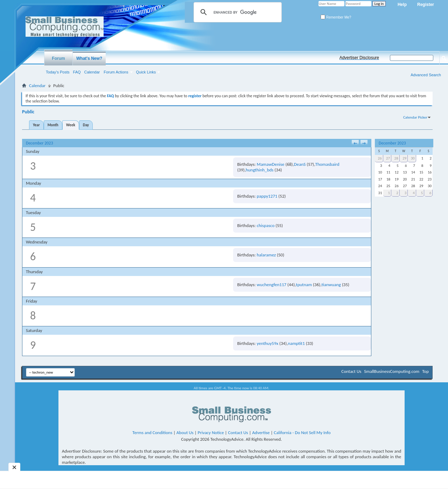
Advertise (261, 433)
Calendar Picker (415, 117)
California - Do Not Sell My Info (302, 433)
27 (388, 158)
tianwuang (331, 285)
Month (53, 125)
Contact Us (351, 371)
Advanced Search (426, 75)
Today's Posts (58, 72)
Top (425, 371)
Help (402, 5)
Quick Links (146, 72)
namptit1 (296, 343)
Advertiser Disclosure (359, 58)
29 (404, 158)
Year (36, 125)
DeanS (300, 164)
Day (86, 125)
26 (380, 158)
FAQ (77, 72)
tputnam (304, 285)
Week (71, 125)
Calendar (92, 72)
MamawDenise (271, 164)
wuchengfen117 (272, 285)
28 (396, 158)
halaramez (267, 255)
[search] (237, 12)
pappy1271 (267, 196)
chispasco (266, 225)
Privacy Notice (211, 433)
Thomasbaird (327, 164)
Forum (58, 58)
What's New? (89, 58)
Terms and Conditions (152, 433)
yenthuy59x (268, 343)
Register (426, 5)
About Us (185, 433)
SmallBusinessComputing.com (392, 371)
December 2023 (392, 143)
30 (413, 158)
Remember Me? (336, 17)
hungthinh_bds (260, 170)
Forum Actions (116, 72)
